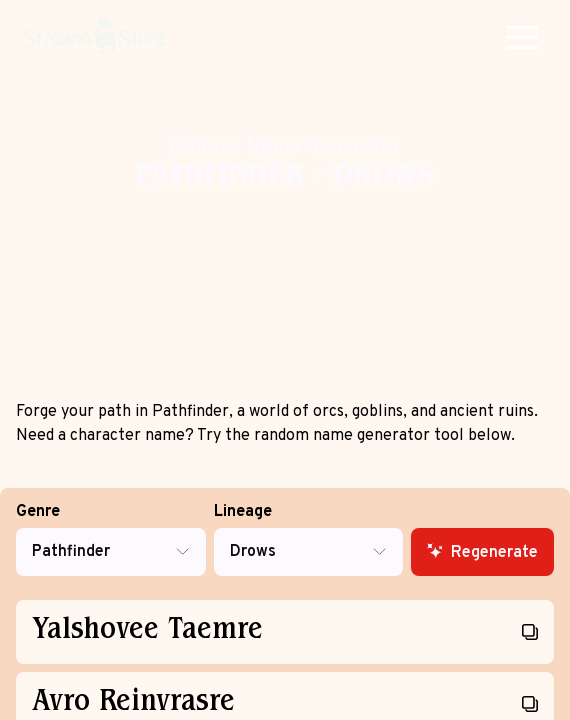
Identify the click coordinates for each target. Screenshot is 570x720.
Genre (111, 540)
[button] (522, 37)
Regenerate (482, 553)
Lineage (309, 540)
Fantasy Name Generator (285, 148)
